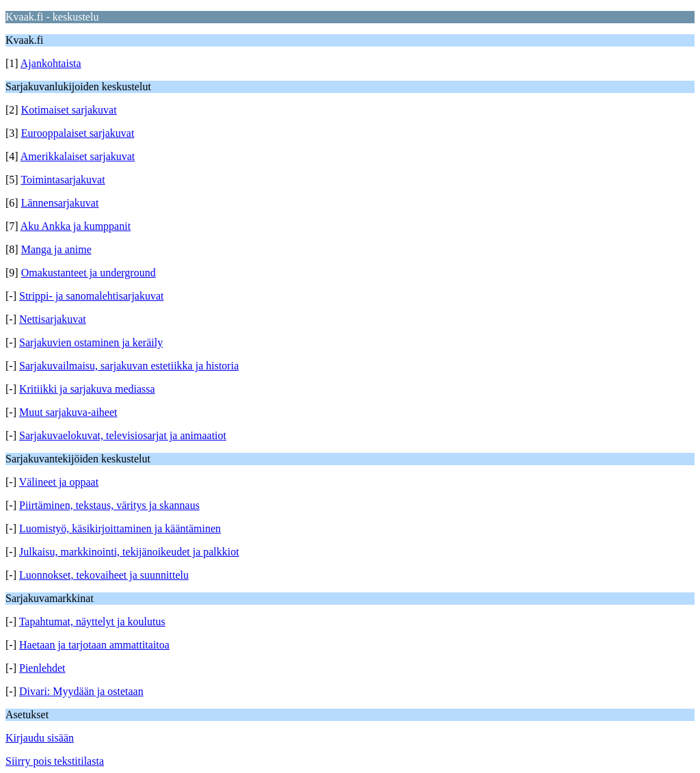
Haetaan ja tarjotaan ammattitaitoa (94, 645)
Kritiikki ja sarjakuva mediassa (87, 389)
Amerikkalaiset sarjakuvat (78, 156)
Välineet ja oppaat (59, 482)
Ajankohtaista (51, 63)
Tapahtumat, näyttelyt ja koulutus (92, 621)
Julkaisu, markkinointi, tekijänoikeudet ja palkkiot (129, 552)
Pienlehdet (42, 668)
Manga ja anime (56, 249)
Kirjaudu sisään (40, 738)
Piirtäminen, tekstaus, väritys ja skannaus (109, 505)
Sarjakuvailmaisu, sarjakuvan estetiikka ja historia (129, 366)
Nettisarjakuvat (53, 319)
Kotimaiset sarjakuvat (69, 110)
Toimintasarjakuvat (63, 180)
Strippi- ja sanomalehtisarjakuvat (92, 296)
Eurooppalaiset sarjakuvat (78, 133)
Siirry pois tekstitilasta (55, 761)
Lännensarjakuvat (60, 203)
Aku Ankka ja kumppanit (76, 226)
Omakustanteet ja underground (89, 273)
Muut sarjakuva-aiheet (68, 412)
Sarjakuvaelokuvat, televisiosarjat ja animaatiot (123, 435)
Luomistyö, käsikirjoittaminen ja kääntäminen (120, 528)
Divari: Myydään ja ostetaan (81, 691)
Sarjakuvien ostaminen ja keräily (91, 342)
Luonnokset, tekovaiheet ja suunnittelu (104, 575)
